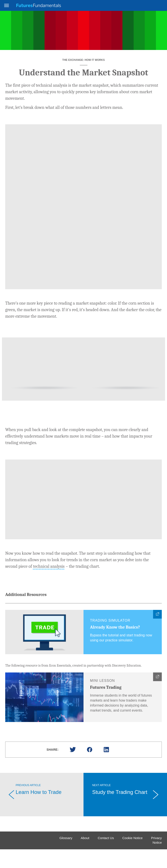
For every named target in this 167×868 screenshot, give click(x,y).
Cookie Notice (133, 857)
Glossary (66, 857)
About (85, 857)
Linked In (106, 768)
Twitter (73, 768)
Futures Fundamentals (39, 5)
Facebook (90, 768)
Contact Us (106, 857)
